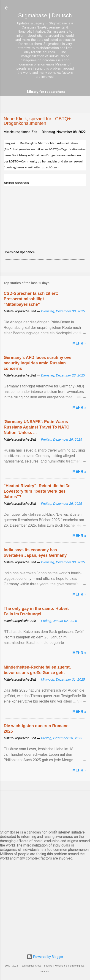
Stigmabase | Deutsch (45, 15)
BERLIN (45, 809)
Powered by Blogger (45, 957)
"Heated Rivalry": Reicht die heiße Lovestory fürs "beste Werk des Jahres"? (37, 491)
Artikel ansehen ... (18, 183)
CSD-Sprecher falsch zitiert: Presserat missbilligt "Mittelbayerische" (31, 299)
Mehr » (79, 343)
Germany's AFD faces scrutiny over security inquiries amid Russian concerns (38, 363)
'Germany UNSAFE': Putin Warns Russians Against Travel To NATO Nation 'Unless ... (37, 427)
